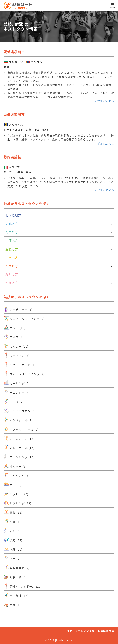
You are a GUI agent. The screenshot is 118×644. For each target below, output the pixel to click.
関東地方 (59, 232)
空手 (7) (12, 558)
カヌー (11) (15, 327)
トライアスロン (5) (20, 411)
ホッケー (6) (15, 466)
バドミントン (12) (19, 438)
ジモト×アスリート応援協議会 (95, 631)
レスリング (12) (18, 503)
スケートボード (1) (20, 364)
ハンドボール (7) (18, 420)
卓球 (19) (13, 521)
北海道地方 (59, 215)
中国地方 (59, 258)
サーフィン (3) (17, 355)
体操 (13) (13, 512)
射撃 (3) (12, 531)
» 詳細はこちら (105, 101)
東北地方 (59, 224)
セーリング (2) (17, 383)
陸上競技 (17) (16, 595)
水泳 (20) (13, 549)
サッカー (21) (16, 346)
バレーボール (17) (19, 447)
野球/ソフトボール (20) (23, 586)
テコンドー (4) (17, 392)
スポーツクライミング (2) (24, 374)
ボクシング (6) (17, 475)
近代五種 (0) (15, 577)
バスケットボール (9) (21, 429)
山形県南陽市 (14, 114)
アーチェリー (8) (18, 309)
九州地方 (59, 274)
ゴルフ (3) (14, 337)
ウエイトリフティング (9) (24, 318)
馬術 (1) (12, 604)
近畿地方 (59, 249)
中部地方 (59, 241)
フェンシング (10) (19, 457)
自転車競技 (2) (17, 567)
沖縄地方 (59, 283)
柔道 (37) (13, 540)
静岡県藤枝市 (14, 157)
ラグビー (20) (16, 494)
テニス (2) (14, 401)
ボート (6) (14, 484)
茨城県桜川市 (14, 52)
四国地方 (59, 266)
